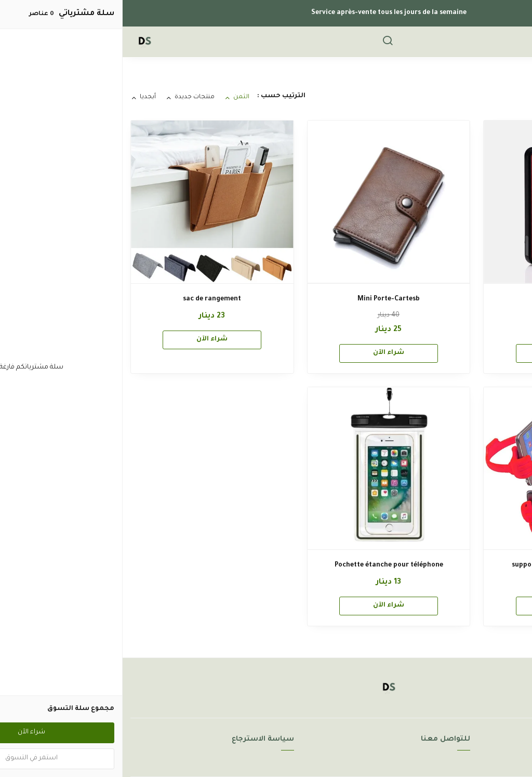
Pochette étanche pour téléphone (266, 565)
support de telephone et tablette (442, 565)
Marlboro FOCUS (443, 299)
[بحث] (265, 42)
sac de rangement (89, 299)
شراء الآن (443, 353)
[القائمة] (498, 42)
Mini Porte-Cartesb (266, 299)
